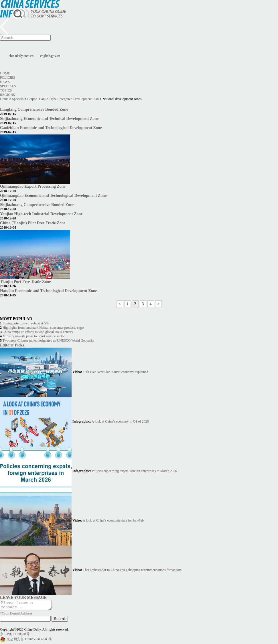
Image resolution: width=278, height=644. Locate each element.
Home (5, 73)
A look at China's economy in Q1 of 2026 (120, 421)
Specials (8, 86)
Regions (7, 95)
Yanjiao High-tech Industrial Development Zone (41, 214)
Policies (8, 78)
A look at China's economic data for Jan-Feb (113, 520)
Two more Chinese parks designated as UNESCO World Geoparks (48, 340)
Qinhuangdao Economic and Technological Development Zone (53, 195)
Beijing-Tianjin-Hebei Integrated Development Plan (63, 99)
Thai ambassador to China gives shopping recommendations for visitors (132, 570)
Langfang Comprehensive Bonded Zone (34, 109)
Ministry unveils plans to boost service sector (34, 336)
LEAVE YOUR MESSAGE (23, 597)
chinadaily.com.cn (21, 56)
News (5, 82)
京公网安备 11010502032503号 (29, 641)
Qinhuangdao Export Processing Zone (33, 186)
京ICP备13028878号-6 (16, 636)
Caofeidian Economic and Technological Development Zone (51, 128)
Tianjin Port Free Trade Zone (25, 282)
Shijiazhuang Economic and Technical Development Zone (49, 118)
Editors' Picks (12, 345)
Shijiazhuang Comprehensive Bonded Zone (37, 205)
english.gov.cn (50, 56)
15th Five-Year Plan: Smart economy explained (116, 372)
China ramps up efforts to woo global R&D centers (38, 332)
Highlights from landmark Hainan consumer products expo (43, 328)
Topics (6, 90)
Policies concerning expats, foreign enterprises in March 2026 (134, 471)
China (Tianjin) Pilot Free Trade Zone (33, 223)
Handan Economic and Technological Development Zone (49, 291)
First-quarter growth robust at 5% (26, 323)
